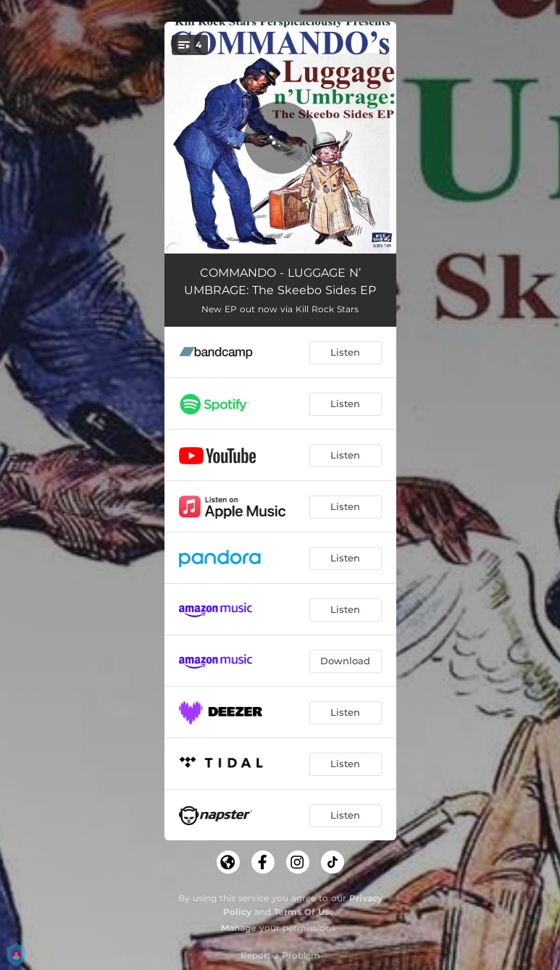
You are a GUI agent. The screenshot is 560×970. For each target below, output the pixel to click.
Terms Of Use (304, 912)
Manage (239, 928)
